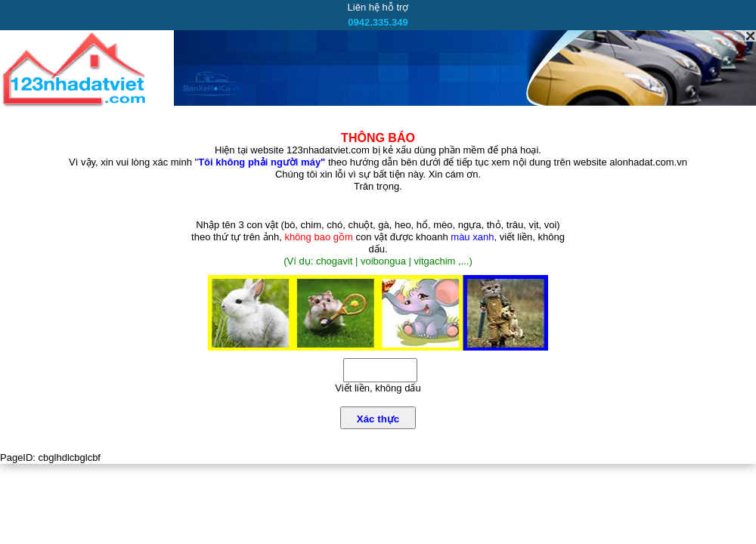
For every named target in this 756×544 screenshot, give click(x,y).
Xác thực (378, 419)
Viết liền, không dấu (378, 388)
